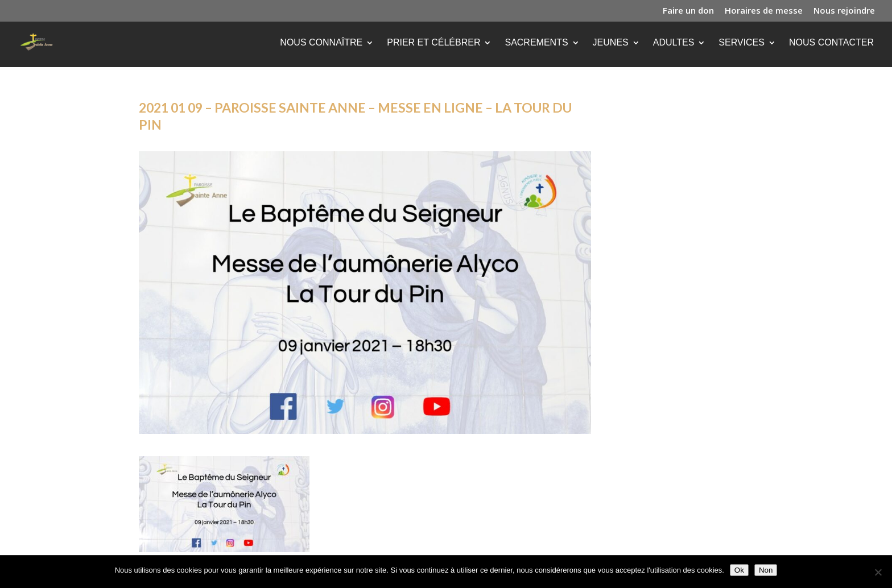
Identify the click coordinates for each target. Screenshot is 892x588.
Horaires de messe (764, 11)
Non (766, 570)
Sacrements (536, 43)
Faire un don (688, 11)
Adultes (674, 43)
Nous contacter (831, 43)
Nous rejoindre (844, 11)
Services (742, 43)
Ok (739, 570)
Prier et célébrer (433, 43)
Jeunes (611, 43)
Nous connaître (321, 43)
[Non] (878, 572)
